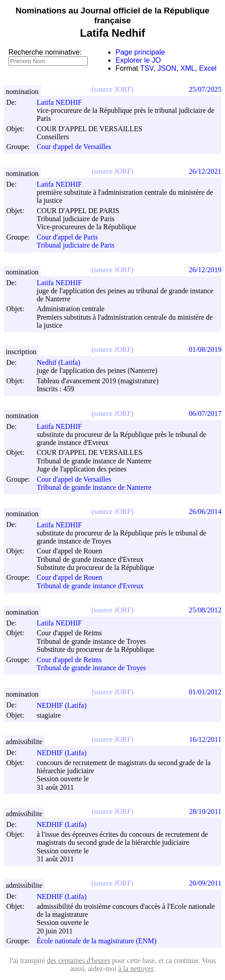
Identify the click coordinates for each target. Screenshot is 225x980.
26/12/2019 (205, 270)
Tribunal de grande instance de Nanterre (94, 487)
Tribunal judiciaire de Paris (76, 246)
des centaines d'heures (79, 961)
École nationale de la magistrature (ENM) (97, 941)
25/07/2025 (205, 89)
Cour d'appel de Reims (69, 660)
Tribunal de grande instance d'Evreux (90, 586)
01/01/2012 (205, 692)
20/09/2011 (205, 883)
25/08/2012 (205, 610)
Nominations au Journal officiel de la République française (112, 15)
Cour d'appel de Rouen (69, 578)
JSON (167, 68)
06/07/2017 (205, 413)
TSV (147, 68)
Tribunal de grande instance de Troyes (91, 668)
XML (188, 68)
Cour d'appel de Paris (67, 237)
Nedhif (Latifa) (62, 362)
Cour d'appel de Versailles (74, 147)
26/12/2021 (205, 171)
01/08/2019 (205, 349)
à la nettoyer (136, 969)
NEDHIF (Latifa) (66, 705)
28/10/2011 (205, 811)
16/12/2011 (205, 739)
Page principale (140, 52)
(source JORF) (113, 89)
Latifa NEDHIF (63, 102)
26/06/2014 (205, 511)
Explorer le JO (138, 60)
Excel (208, 68)
